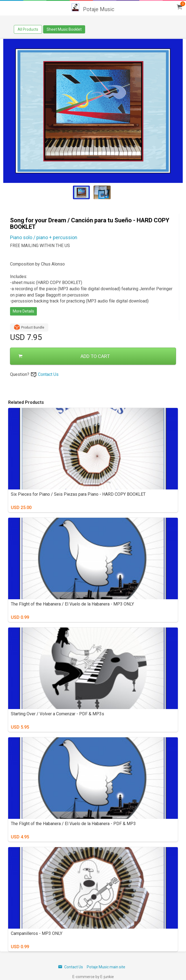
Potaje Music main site (106, 967)
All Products (28, 29)
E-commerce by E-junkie (93, 977)
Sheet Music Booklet (64, 29)
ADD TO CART (64, 356)
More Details (23, 311)
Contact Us (48, 374)
